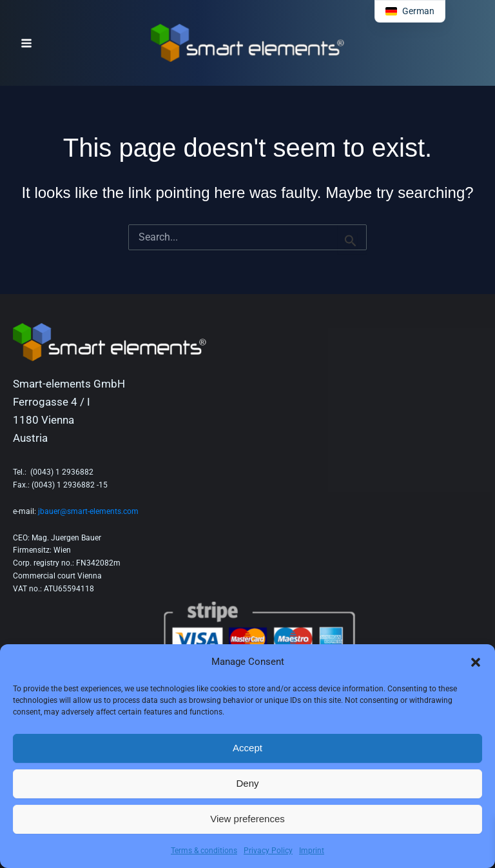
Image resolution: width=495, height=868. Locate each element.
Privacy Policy (268, 851)
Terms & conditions (204, 851)
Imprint (312, 851)
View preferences (247, 819)
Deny (247, 783)
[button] (476, 662)
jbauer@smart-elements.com (88, 511)
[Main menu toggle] (26, 43)
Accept (247, 748)
